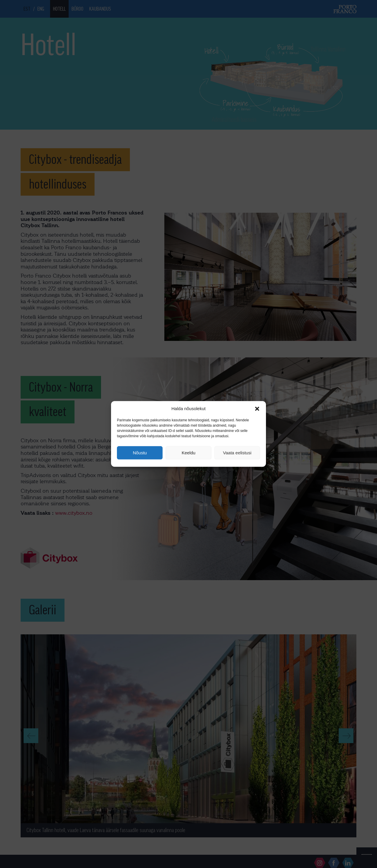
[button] (257, 409)
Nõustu (140, 453)
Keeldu (189, 453)
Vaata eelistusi (237, 453)
